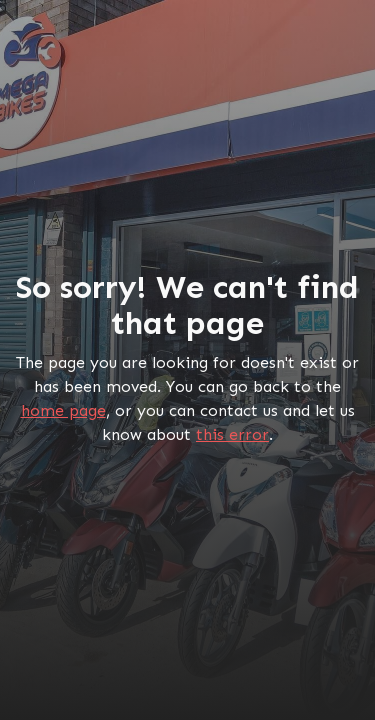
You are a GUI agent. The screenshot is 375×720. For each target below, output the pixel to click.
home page (63, 410)
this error (232, 434)
